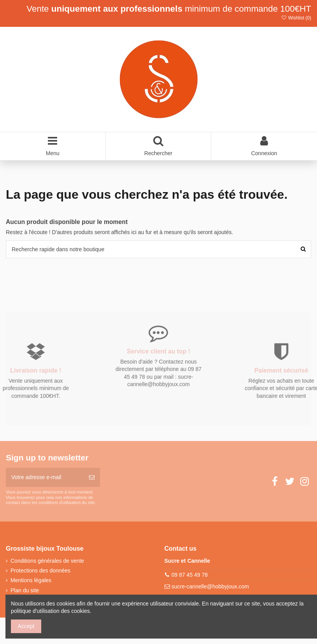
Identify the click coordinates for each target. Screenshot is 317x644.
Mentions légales (31, 580)
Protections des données (40, 570)
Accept (26, 626)
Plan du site (25, 590)
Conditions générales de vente (47, 561)
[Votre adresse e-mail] (45, 477)
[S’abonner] (92, 477)
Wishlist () (296, 18)
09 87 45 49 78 (190, 575)
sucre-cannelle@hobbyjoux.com (210, 586)
